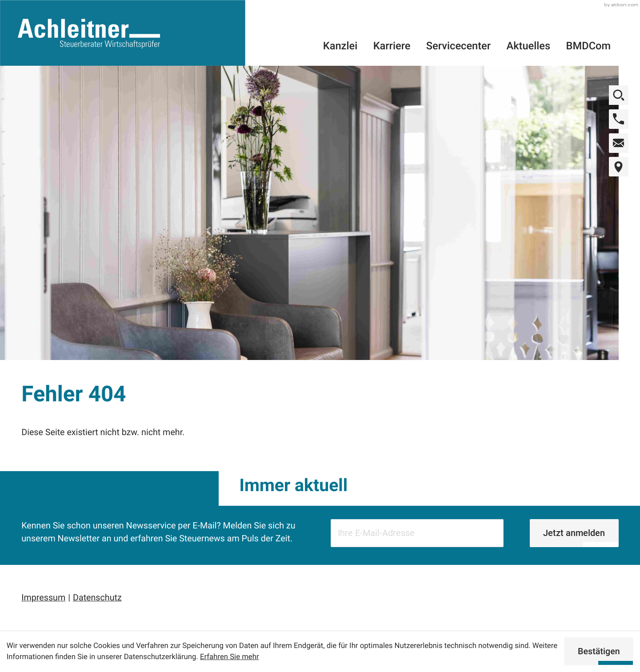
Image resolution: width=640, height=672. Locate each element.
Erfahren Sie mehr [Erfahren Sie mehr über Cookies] (230, 657)
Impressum (43, 598)
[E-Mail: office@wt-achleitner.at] (619, 143)
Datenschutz (97, 598)
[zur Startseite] (123, 33)
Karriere (392, 46)
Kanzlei (340, 46)
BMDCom (588, 46)
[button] (619, 119)
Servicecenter (458, 46)
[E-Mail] (417, 533)
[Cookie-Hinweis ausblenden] (599, 651)
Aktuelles (529, 46)
